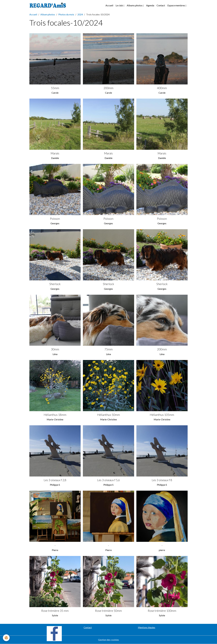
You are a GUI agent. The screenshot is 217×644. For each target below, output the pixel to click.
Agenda (150, 5)
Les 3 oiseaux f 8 (162, 480)
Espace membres (176, 5)
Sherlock (55, 284)
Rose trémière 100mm (162, 611)
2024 (80, 14)
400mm (162, 88)
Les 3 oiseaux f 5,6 (108, 480)
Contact (161, 5)
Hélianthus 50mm (108, 415)
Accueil (109, 5)
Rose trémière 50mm (108, 611)
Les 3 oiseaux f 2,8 (55, 480)
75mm (108, 349)
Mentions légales (147, 627)
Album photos (48, 14)
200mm (108, 88)
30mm (55, 349)
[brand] (48, 5)
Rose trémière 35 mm (55, 611)
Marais (55, 153)
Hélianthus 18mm (55, 415)
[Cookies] (6, 638)
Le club (120, 5)
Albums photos (135, 5)
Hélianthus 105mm (162, 415)
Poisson (55, 219)
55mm (55, 88)
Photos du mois (66, 14)
